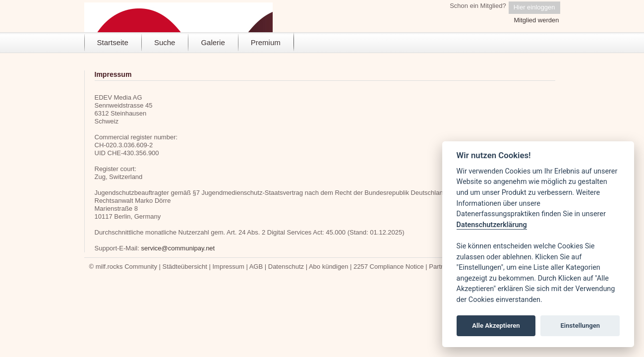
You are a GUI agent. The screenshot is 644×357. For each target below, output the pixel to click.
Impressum (228, 267)
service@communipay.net (178, 248)
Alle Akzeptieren (496, 326)
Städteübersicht (185, 267)
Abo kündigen (329, 267)
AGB (256, 267)
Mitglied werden (536, 20)
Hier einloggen (534, 7)
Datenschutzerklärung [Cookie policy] (492, 225)
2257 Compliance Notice (389, 267)
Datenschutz (286, 267)
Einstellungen (580, 326)
